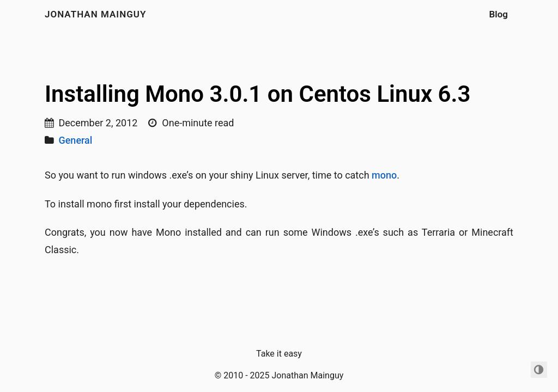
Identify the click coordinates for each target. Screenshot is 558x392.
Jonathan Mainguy (95, 14)
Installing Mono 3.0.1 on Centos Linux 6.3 (258, 94)
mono (384, 175)
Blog (499, 14)
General (75, 140)
